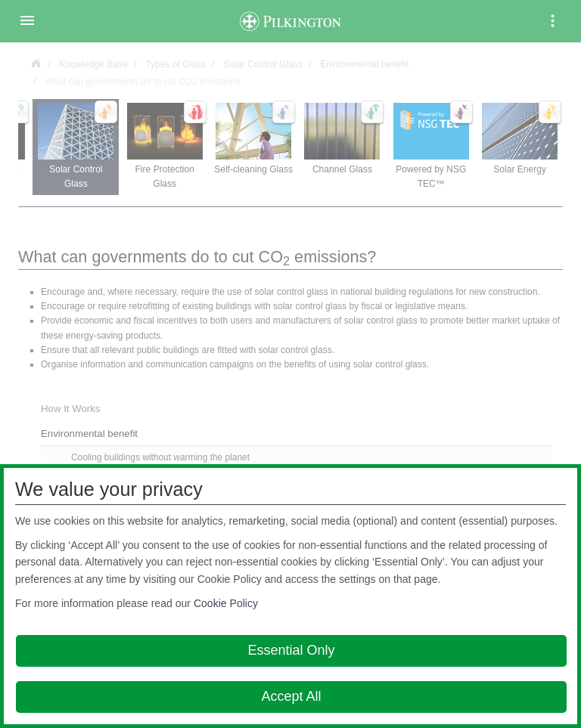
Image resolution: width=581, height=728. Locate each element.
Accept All (291, 696)
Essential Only (291, 650)
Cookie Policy (226, 603)
